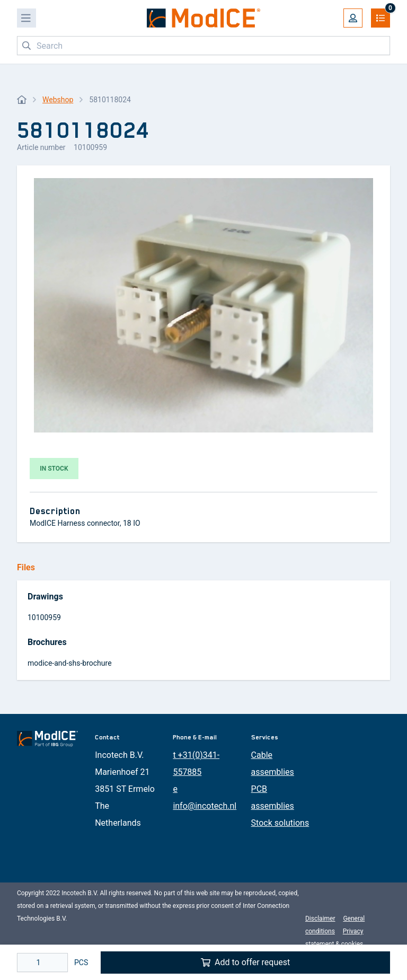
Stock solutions (280, 823)
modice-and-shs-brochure (70, 663)
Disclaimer (320, 919)
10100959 (44, 617)
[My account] (353, 18)
